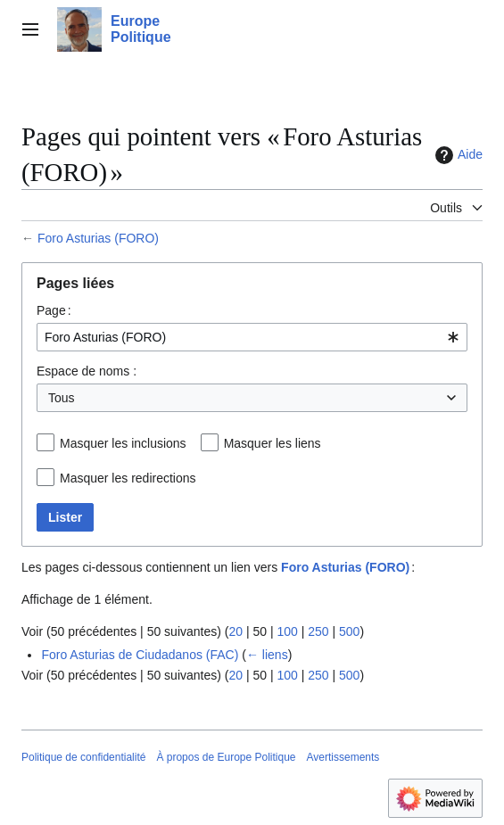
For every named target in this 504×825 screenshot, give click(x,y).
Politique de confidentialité (83, 757)
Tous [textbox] (62, 398)
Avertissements (343, 757)
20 (235, 631)
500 (349, 631)
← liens (267, 655)
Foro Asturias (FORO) (98, 238)
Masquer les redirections (128, 478)
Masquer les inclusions (123, 443)
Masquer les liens (273, 443)
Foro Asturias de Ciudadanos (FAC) (140, 655)
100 (287, 631)
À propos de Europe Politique (226, 757)
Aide (457, 155)
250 (318, 631)
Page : (54, 310)
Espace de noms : (87, 371)
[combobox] (252, 337)
